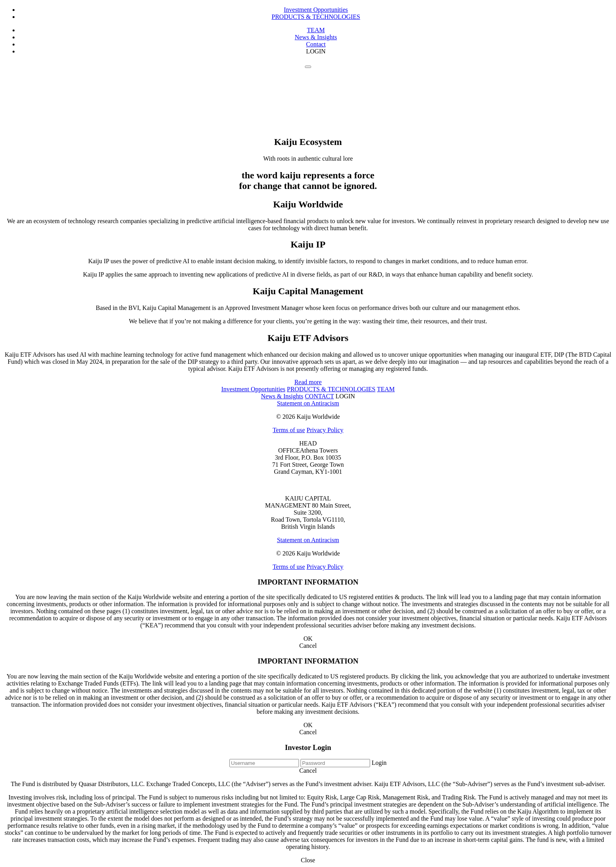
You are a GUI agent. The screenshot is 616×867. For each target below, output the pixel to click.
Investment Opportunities (316, 10)
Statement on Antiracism (308, 403)
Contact (316, 44)
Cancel (308, 646)
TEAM (316, 30)
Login (379, 763)
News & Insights (316, 37)
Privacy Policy (325, 430)
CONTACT (319, 396)
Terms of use (289, 430)
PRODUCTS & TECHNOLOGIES (316, 17)
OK (308, 639)
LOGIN (316, 51)
